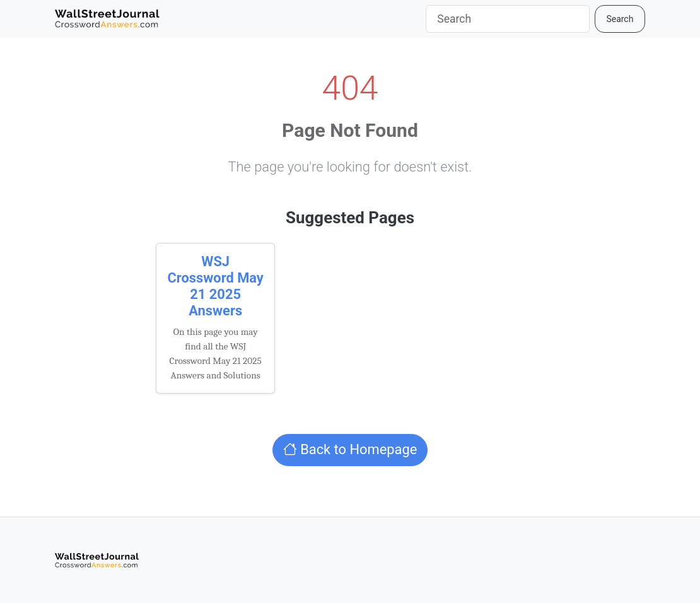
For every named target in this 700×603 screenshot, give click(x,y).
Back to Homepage (350, 449)
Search (620, 19)
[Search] (508, 19)
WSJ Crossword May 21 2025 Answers (215, 286)
